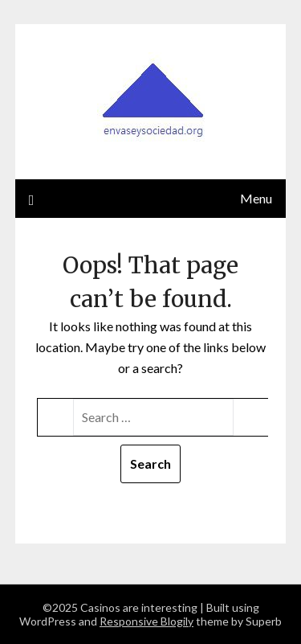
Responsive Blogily (146, 621)
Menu (256, 198)
